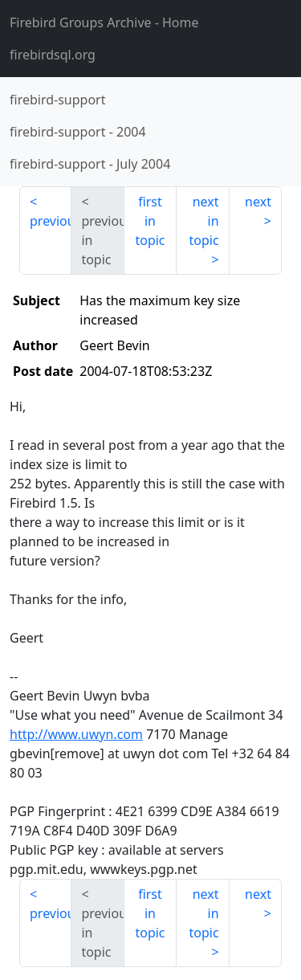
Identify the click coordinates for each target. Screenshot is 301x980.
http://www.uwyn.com (76, 734)
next (258, 202)
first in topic (150, 221)
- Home (104, 22)
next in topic (203, 221)
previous (51, 221)
